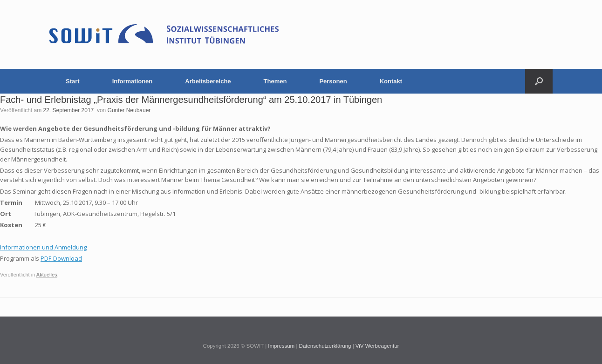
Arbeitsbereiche (208, 81)
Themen (275, 81)
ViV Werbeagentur (377, 346)
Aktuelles (47, 275)
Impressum (281, 346)
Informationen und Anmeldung (43, 247)
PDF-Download (61, 258)
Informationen (133, 81)
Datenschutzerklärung (325, 346)
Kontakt (391, 81)
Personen (333, 81)
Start (73, 81)
